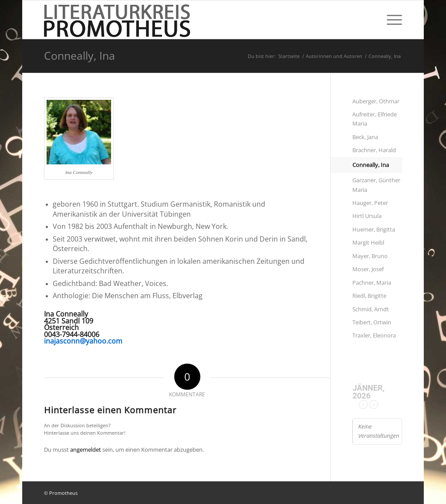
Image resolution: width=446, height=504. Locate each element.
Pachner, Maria (372, 283)
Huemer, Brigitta (374, 229)
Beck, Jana (365, 137)
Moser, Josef (368, 269)
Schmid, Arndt (371, 309)
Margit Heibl (368, 242)
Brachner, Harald (374, 150)
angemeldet (86, 450)
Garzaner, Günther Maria (376, 185)
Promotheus (63, 493)
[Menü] (392, 20)
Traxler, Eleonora (374, 335)
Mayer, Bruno (370, 256)
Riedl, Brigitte (369, 296)
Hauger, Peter (370, 203)
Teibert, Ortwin (372, 322)
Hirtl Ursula (367, 216)
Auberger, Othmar (376, 101)
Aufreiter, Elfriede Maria (375, 119)
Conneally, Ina (79, 55)
